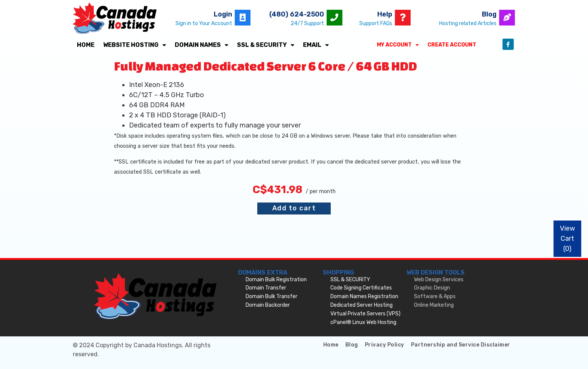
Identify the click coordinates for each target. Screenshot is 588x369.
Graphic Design (432, 288)
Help (385, 14)
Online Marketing (434, 305)
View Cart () (567, 238)
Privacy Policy (385, 345)
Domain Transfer (266, 288)
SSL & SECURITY (266, 45)
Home (86, 45)
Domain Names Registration (364, 296)
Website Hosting (135, 45)
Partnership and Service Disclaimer (461, 345)
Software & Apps (435, 296)
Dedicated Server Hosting (361, 305)
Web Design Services (439, 280)
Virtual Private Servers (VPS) (365, 314)
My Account (398, 45)
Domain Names (202, 45)
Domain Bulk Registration (276, 280)
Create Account (452, 45)
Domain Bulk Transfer (271, 296)
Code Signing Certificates (361, 288)
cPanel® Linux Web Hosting (363, 322)
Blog (489, 14)
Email (316, 45)
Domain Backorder (268, 305)
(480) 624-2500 (297, 14)
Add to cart (294, 208)
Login (223, 14)
